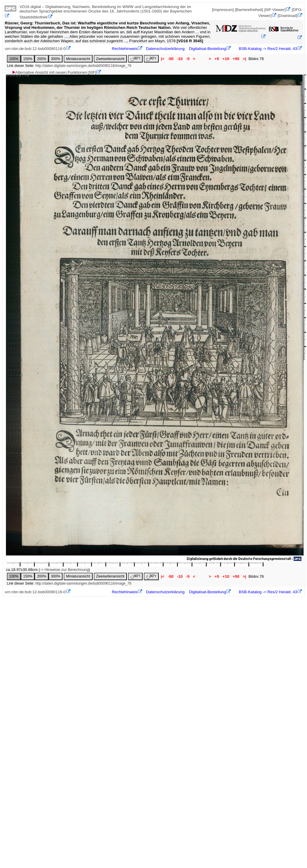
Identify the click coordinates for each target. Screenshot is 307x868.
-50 (171, 59)
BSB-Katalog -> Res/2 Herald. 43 (267, 49)
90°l (135, 59)
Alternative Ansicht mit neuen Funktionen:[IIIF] (54, 72)
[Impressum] (223, 10)
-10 (180, 59)
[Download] (287, 16)
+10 (226, 59)
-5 (188, 59)
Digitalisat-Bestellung (208, 49)
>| (244, 59)
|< (163, 59)
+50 (236, 59)
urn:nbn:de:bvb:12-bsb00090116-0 (35, 49)
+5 (217, 59)
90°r (151, 59)
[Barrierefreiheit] (249, 10)
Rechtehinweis (125, 49)
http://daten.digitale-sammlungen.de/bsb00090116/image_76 (83, 66)
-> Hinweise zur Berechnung (64, 570)
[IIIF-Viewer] (275, 10)
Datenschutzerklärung (165, 49)
